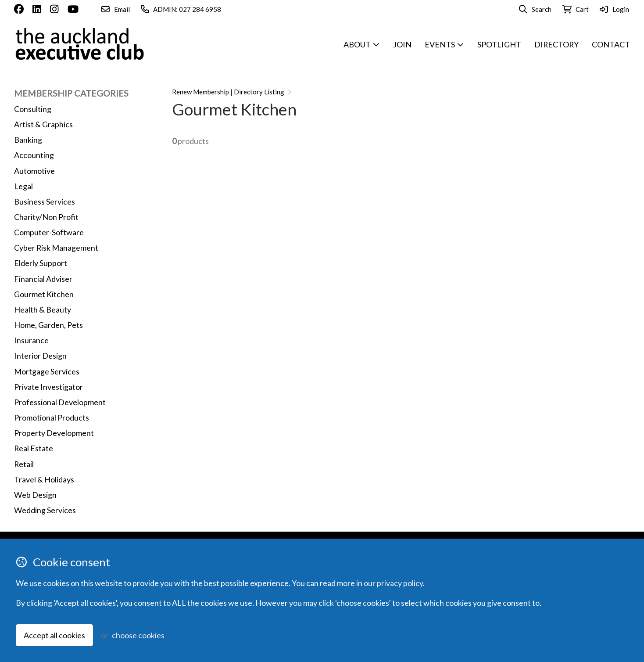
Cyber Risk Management (56, 248)
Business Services (45, 201)
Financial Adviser (43, 279)
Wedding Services (45, 510)
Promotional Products (52, 417)
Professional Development (60, 402)
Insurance (31, 340)
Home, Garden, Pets (48, 325)
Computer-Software (49, 232)
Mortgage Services (47, 371)
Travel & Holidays (44, 479)
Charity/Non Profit (46, 217)
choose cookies (138, 635)
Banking (28, 140)
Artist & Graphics (43, 124)
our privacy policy (393, 583)
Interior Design (40, 356)
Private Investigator (48, 387)
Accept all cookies (54, 635)
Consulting (33, 109)
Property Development (54, 433)
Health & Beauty (43, 309)
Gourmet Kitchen (44, 294)
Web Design (35, 495)
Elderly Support (41, 263)
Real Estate (34, 448)
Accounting (34, 155)
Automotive (34, 171)
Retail (24, 464)
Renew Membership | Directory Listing (228, 92)
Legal (23, 186)
